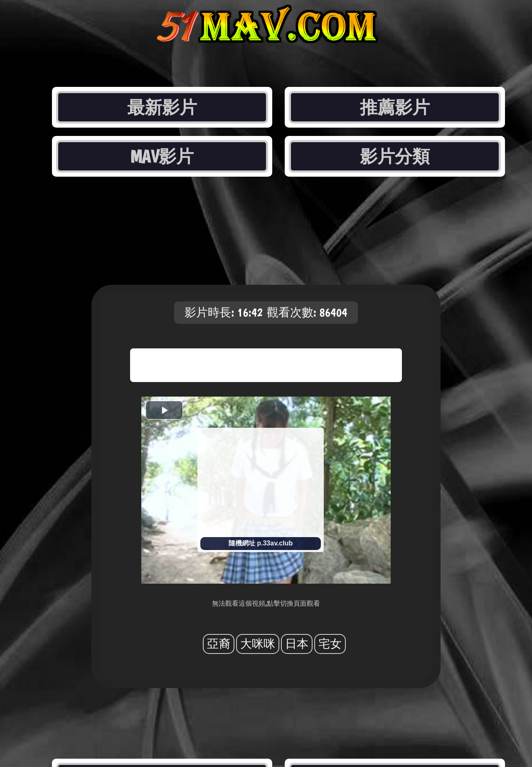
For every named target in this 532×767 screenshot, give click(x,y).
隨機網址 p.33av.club (261, 543)
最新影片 (162, 107)
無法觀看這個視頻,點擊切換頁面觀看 (266, 603)
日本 (297, 644)
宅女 (330, 644)
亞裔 (219, 644)
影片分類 (395, 156)
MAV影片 (162, 156)
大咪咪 (258, 644)
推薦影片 (395, 107)
